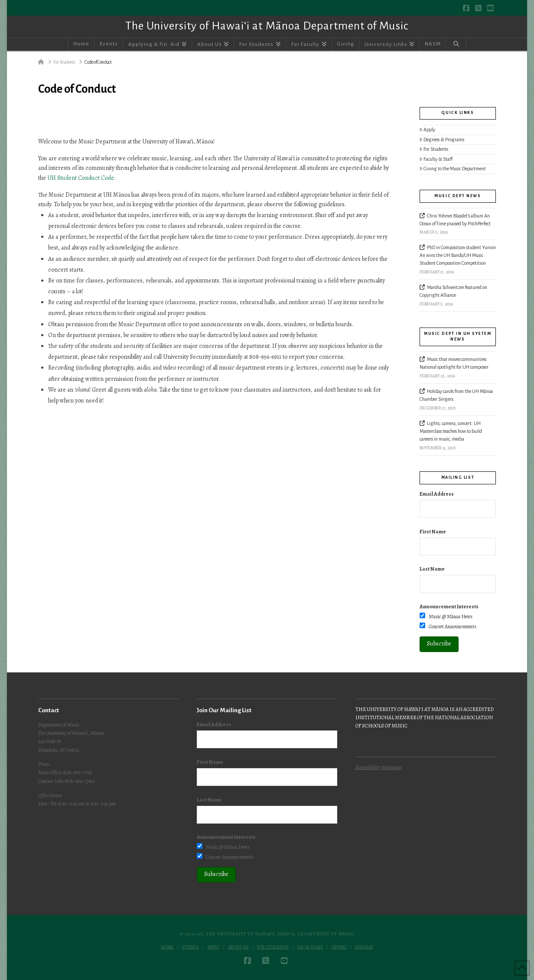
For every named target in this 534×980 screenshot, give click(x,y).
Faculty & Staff (436, 159)
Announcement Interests (449, 607)
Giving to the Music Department (453, 169)
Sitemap (364, 947)
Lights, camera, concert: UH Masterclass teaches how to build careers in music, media (451, 431)
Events (190, 947)
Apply (428, 130)
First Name (433, 532)
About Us (238, 947)
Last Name (432, 569)
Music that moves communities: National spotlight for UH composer (454, 363)
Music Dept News (457, 196)
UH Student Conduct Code (81, 178)
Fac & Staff (310, 947)
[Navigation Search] (456, 44)
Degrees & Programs (442, 140)
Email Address (437, 494)
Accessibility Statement (379, 767)
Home (167, 947)
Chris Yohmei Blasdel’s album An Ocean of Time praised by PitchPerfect (456, 220)
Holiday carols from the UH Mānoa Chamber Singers (456, 395)
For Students (434, 149)
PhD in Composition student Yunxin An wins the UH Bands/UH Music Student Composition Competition (458, 255)
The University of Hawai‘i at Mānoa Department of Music (267, 26)
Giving (339, 947)
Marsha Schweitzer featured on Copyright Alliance (453, 291)
